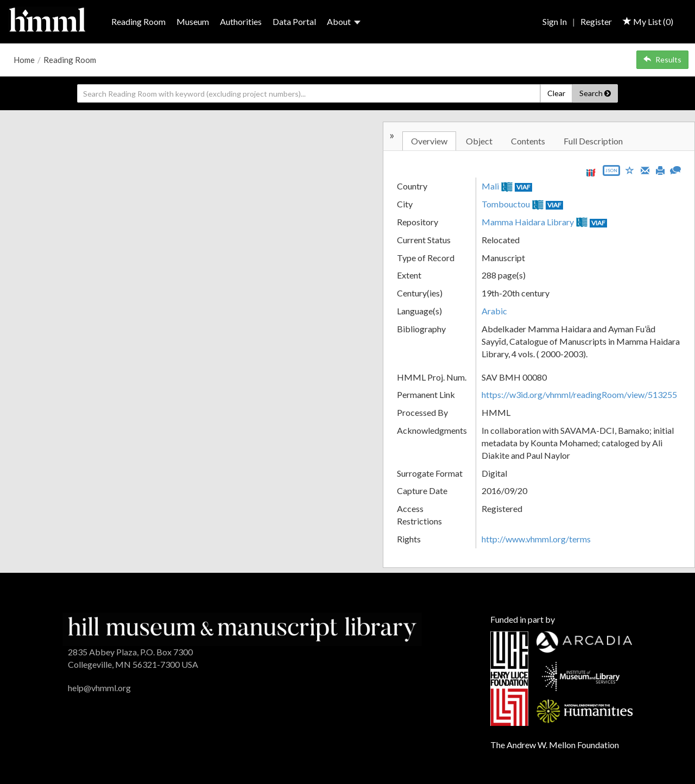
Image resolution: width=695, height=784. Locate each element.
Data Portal (294, 21)
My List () (648, 21)
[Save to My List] (630, 170)
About (344, 21)
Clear (556, 93)
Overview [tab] (429, 141)
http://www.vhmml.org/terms (536, 539)
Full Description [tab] (593, 141)
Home (24, 60)
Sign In (555, 21)
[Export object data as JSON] (611, 173)
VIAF (523, 187)
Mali (490, 186)
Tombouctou (506, 204)
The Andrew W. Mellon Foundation (555, 745)
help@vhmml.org (99, 688)
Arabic (494, 311)
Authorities (241, 21)
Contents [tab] (528, 141)
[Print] (660, 169)
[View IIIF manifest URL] (591, 172)
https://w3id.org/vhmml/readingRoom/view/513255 (579, 394)
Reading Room (138, 21)
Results (662, 59)
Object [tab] (479, 141)
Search (595, 93)
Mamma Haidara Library (528, 222)
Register (596, 21)
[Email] (645, 169)
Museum (193, 21)
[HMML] (242, 628)
